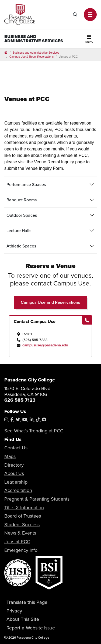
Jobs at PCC (17, 542)
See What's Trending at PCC (34, 431)
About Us (14, 473)
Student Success (22, 525)
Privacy (14, 611)
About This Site (23, 619)
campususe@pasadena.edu (45, 345)
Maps (10, 456)
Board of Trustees (23, 516)
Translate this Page (27, 602)
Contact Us (16, 448)
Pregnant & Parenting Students (37, 499)
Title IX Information (24, 508)
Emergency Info (21, 550)
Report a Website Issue (31, 628)
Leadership (16, 482)
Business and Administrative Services (34, 39)
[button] (90, 15)
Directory (14, 465)
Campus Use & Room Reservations (32, 57)
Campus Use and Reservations (50, 302)
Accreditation (18, 490)
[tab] (50, 184)
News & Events (20, 533)
